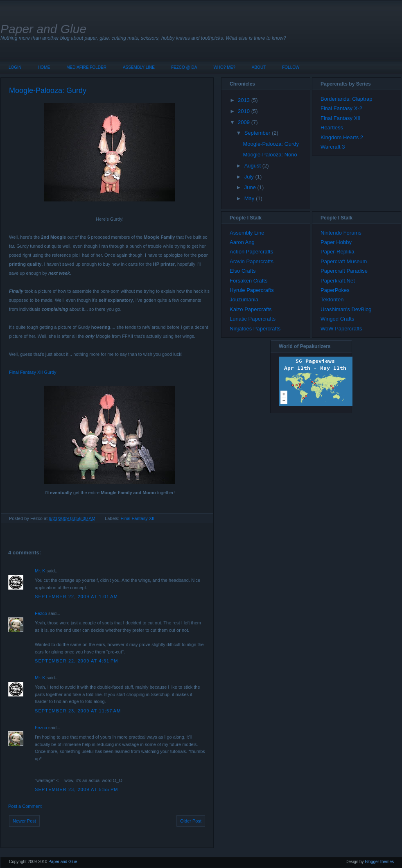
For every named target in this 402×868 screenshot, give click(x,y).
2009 (244, 122)
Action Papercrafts (251, 252)
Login (15, 67)
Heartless (332, 128)
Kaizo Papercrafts (251, 309)
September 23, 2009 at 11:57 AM (78, 711)
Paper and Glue (43, 29)
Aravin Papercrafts (252, 261)
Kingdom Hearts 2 (342, 137)
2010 (244, 111)
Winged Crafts (337, 319)
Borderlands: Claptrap (346, 99)
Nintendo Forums (341, 233)
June (250, 187)
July (249, 177)
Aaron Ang (242, 242)
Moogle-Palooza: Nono (270, 155)
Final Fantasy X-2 (341, 108)
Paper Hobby (336, 242)
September (257, 133)
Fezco (41, 613)
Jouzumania (244, 300)
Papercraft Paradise (344, 271)
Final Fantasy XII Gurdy (33, 372)
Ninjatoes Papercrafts (255, 329)
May (250, 198)
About (259, 67)
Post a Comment (25, 806)
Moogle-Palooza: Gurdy (48, 90)
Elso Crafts (243, 271)
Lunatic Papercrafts (253, 319)
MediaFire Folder (86, 67)
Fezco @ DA (184, 67)
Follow (291, 67)
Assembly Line (139, 67)
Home (44, 67)
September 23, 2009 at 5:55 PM (77, 789)
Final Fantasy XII (138, 518)
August (253, 166)
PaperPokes (335, 290)
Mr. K (40, 571)
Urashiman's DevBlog (346, 309)
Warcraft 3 (333, 147)
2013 (244, 100)
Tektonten (332, 300)
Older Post (191, 821)
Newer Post (24, 821)
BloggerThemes (379, 862)
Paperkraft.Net (338, 281)
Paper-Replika (337, 252)
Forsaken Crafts (248, 281)
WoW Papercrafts (341, 329)
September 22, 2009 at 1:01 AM (76, 597)
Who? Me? (224, 67)
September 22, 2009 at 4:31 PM (77, 661)
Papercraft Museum (344, 261)
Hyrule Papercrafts (252, 290)
